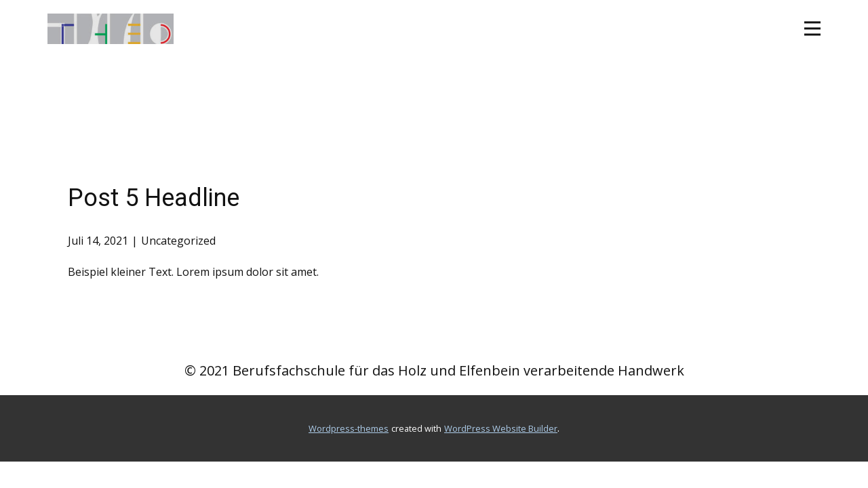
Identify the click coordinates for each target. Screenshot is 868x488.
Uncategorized (178, 241)
